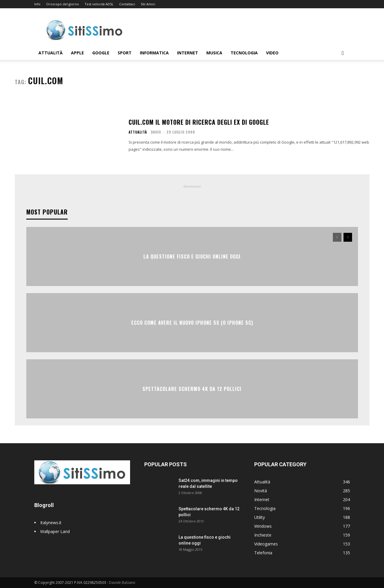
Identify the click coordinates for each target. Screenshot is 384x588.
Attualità (51, 53)
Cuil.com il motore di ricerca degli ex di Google (199, 122)
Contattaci (127, 4)
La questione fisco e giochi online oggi (192, 256)
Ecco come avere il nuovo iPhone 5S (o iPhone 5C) (192, 323)
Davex (156, 132)
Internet (188, 53)
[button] (343, 53)
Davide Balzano (122, 583)
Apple (77, 53)
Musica (214, 53)
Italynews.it (51, 523)
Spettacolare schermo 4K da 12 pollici (192, 389)
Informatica (154, 53)
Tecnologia (244, 53)
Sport (125, 53)
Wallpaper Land (55, 531)
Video (272, 53)
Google (101, 53)
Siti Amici (148, 4)
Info (37, 4)
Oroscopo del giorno (63, 4)
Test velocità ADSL (99, 4)
